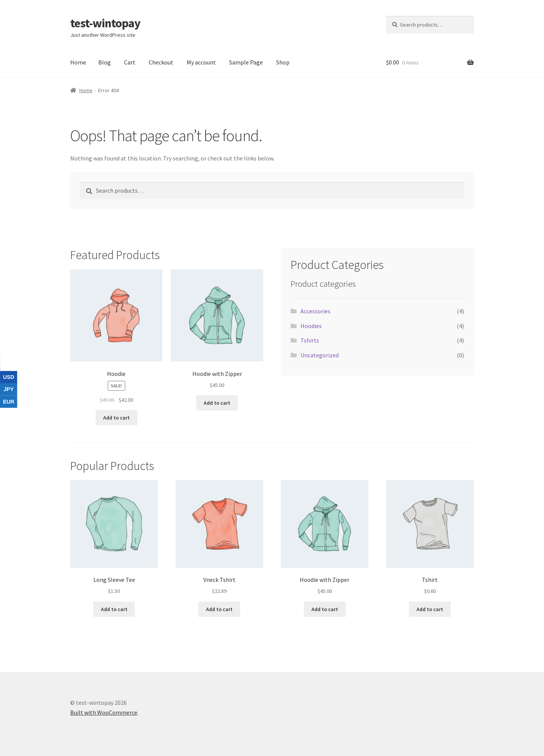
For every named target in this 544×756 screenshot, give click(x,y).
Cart (130, 62)
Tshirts (310, 340)
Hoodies (311, 326)
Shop (283, 62)
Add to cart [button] (116, 418)
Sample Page (246, 62)
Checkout (161, 62)
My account (201, 62)
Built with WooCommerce (104, 712)
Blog (105, 62)
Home (78, 62)
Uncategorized (320, 355)
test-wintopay (105, 23)
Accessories (315, 311)
